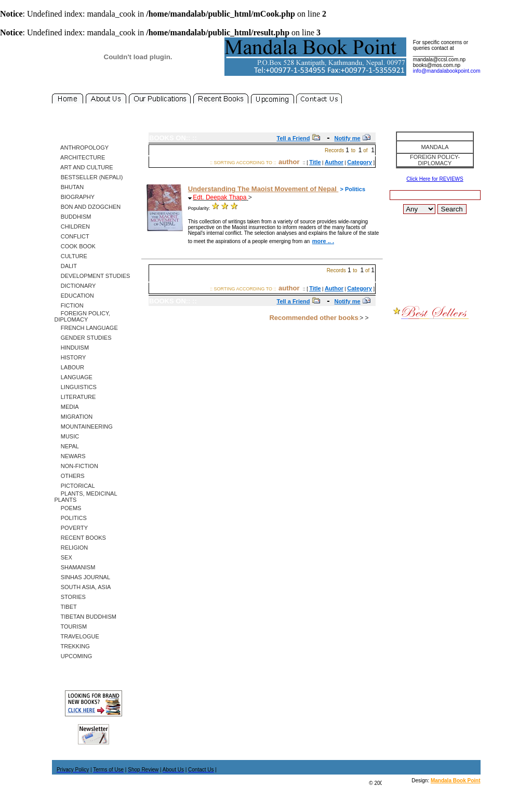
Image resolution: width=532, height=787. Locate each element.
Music (67, 436)
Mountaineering (84, 426)
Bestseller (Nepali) (89, 177)
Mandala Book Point (456, 781)
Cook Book (75, 246)
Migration (74, 417)
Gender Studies (83, 338)
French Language (86, 328)
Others (70, 476)
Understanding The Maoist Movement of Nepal (263, 189)
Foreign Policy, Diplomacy (82, 316)
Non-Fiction (76, 466)
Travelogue (77, 636)
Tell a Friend (294, 138)
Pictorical (75, 486)
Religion (71, 548)
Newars (70, 456)
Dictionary (75, 286)
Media (67, 407)
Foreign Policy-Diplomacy (435, 160)
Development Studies (92, 276)
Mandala (435, 147)
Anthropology (82, 148)
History (70, 357)
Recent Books (80, 538)
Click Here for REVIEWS (435, 179)
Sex (63, 557)
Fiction (69, 305)
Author (334, 162)
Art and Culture (84, 167)
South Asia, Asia (83, 587)
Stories (70, 597)
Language (74, 377)
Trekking (72, 646)
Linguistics (76, 387)
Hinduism (72, 348)
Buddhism (73, 217)
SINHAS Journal (83, 577)
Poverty (71, 528)
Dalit (66, 266)
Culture (71, 256)
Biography (75, 197)
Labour (69, 367)
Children (72, 226)
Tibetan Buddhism (85, 617)
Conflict (72, 236)
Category (360, 162)
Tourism (71, 626)
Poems (68, 508)
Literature (75, 397)
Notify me (348, 138)
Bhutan (69, 187)
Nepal (67, 446)
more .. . (323, 241)
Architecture (80, 157)
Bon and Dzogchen (88, 207)
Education (74, 296)
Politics (71, 518)
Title (315, 162)
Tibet (66, 607)
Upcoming (74, 656)
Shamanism (75, 567)
